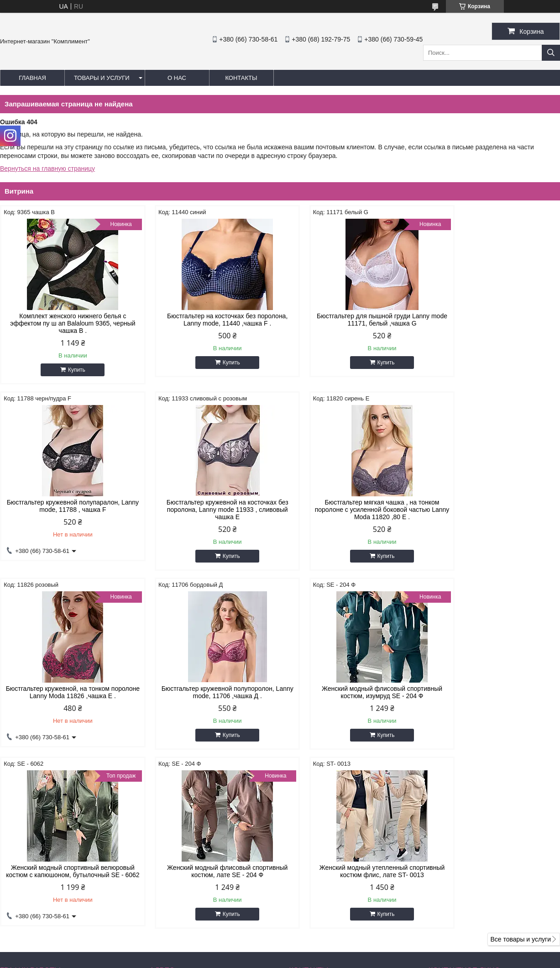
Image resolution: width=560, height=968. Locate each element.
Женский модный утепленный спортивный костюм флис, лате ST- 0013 (494, 692)
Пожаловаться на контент (281, 959)
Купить (70, 370)
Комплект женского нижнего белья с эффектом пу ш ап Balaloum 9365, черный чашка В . (67, 323)
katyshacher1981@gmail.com (340, 903)
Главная (32, 78)
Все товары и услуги (521, 765)
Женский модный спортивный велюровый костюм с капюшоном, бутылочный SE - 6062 (209, 696)
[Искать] (551, 53)
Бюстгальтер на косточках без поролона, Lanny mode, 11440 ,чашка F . (209, 320)
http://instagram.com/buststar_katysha (343, 891)
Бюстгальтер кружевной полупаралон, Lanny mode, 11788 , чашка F (493, 320)
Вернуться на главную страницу (47, 168)
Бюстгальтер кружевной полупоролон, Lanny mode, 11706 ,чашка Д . (494, 506)
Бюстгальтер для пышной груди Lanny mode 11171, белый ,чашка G (351, 320)
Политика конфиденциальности (359, 959)
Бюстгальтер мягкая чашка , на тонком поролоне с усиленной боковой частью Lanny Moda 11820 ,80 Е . (209, 510)
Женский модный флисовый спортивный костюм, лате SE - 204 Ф (351, 692)
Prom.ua (319, 943)
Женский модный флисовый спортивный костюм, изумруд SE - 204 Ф (67, 692)
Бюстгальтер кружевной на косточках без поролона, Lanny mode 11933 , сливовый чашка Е (66, 510)
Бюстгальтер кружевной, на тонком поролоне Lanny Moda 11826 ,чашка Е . (351, 506)
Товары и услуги (102, 78)
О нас (177, 78)
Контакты (241, 78)
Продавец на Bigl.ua (280, 951)
